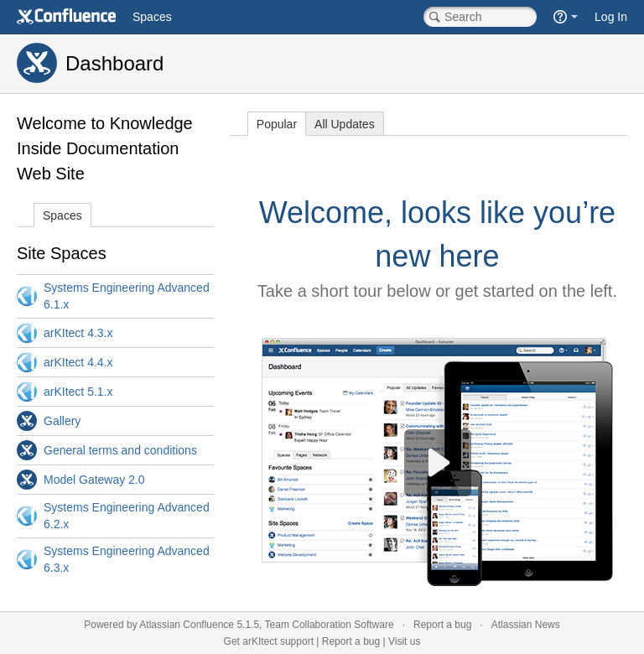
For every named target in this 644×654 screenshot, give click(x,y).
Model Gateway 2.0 (94, 480)
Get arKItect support (269, 641)
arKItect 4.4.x (78, 362)
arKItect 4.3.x (78, 333)
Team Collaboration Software (330, 625)
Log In (611, 17)
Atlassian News (526, 625)
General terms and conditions (120, 450)
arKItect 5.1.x (78, 392)
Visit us (404, 641)
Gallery (62, 421)
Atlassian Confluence (187, 625)
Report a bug (442, 625)
